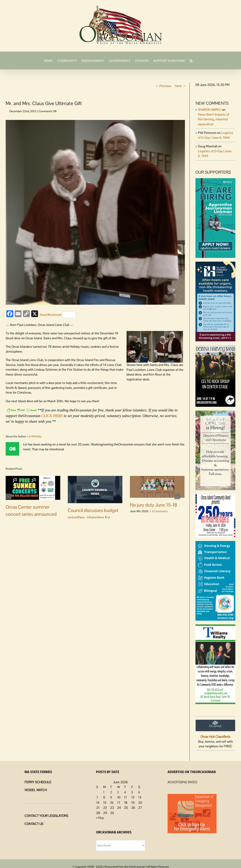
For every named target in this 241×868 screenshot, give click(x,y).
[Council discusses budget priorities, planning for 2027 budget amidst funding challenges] (95, 489)
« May (100, 818)
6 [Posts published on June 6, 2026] (139, 792)
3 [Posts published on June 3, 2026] (118, 792)
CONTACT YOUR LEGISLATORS (46, 816)
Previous (165, 86)
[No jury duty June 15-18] (157, 486)
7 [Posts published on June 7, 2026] (97, 797)
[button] (191, 60)
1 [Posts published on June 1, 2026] (104, 792)
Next (178, 86)
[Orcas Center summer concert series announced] (33, 488)
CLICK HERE (52, 416)
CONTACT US (34, 824)
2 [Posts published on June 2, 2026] (111, 792)
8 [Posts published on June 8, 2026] (104, 797)
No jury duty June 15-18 (154, 505)
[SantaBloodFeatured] (95, 212)
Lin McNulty (34, 436)
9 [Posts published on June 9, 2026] (111, 797)
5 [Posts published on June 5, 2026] (132, 792)
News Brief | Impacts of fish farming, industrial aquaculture (214, 119)
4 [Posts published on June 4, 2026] (125, 792)
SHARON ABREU (210, 110)
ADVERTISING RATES (182, 782)
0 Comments (36, 520)
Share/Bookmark (58, 315)
